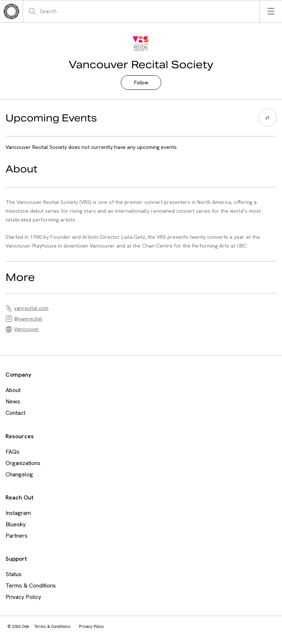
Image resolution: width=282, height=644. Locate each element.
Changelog (19, 474)
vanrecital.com (31, 308)
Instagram (18, 513)
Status (14, 574)
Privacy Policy (23, 597)
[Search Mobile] (64, 11)
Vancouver (27, 329)
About (13, 390)
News (13, 401)
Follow (141, 83)
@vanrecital (28, 319)
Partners (17, 536)
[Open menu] (271, 11)
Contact (15, 413)
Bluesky (16, 524)
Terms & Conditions (31, 586)
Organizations (23, 463)
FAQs (12, 452)
